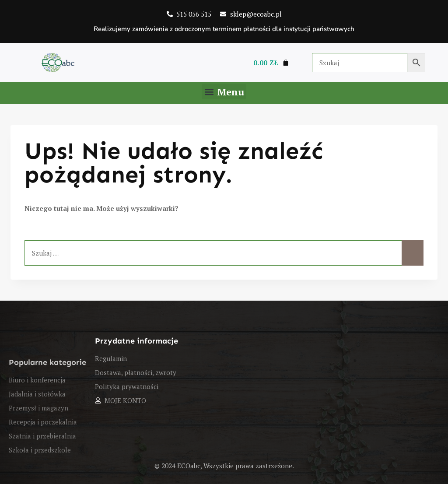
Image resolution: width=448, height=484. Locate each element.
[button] (224, 92)
